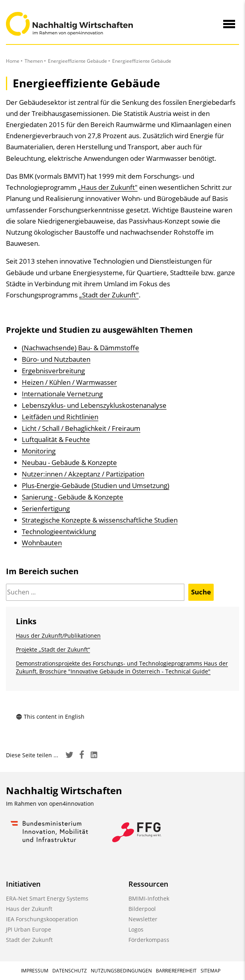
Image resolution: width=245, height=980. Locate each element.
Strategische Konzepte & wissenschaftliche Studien (100, 520)
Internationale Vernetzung (62, 394)
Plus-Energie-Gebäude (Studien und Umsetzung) (96, 485)
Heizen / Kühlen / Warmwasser (69, 382)
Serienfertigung (46, 508)
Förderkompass (149, 940)
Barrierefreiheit (176, 971)
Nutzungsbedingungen (121, 971)
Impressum (35, 971)
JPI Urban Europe (29, 929)
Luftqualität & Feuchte (56, 439)
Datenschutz (70, 971)
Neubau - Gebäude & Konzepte (69, 462)
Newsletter (143, 919)
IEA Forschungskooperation (42, 919)
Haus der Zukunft (29, 909)
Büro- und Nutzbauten (56, 359)
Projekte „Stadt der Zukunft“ (53, 649)
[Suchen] (95, 592)
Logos (136, 929)
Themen (34, 61)
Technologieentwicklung (59, 531)
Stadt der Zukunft (29, 940)
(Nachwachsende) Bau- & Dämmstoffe (80, 348)
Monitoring (39, 451)
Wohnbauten (42, 543)
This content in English (50, 717)
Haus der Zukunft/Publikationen (58, 636)
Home (13, 61)
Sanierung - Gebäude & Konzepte (73, 497)
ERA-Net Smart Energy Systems (47, 898)
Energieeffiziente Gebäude (78, 61)
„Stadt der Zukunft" (109, 295)
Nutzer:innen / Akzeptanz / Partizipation (83, 474)
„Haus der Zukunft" (108, 187)
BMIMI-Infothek (149, 898)
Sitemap (211, 971)
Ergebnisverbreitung (53, 371)
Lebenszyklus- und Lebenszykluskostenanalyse (94, 405)
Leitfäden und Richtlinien (60, 417)
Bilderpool (142, 909)
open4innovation (72, 803)
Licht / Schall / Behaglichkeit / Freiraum (81, 428)
